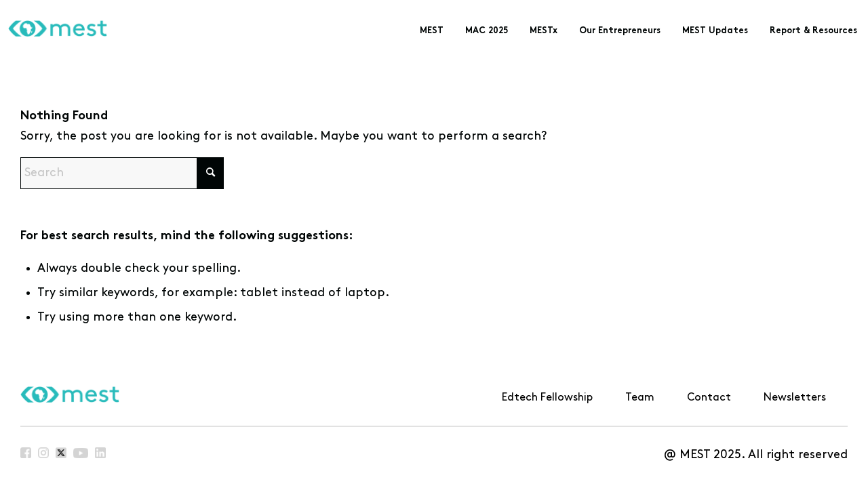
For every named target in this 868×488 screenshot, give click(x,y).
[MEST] (54, 31)
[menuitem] (432, 31)
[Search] (122, 173)
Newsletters (795, 398)
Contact (709, 398)
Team (640, 398)
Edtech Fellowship (547, 398)
